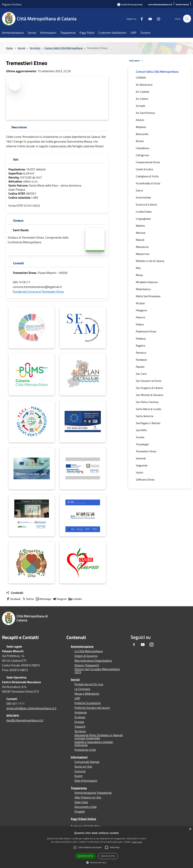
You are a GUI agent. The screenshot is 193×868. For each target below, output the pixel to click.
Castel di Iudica (144, 169)
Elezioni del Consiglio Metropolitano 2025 (97, 671)
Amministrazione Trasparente (93, 793)
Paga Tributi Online (83, 819)
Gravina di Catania (146, 204)
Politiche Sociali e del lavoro (92, 708)
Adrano (140, 120)
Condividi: (15, 593)
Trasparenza (79, 788)
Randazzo (141, 360)
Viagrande (142, 465)
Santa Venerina (145, 416)
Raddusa (141, 338)
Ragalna (140, 346)
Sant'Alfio (141, 430)
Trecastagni (142, 444)
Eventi (79, 776)
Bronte (140, 141)
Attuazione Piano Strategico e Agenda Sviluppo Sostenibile (99, 737)
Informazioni (79, 757)
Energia (79, 722)
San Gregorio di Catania (149, 388)
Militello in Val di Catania (150, 261)
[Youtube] (149, 19)
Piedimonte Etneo (146, 331)
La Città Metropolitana (89, 651)
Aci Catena (142, 99)
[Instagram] (157, 19)
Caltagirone (142, 155)
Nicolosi (140, 303)
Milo (138, 268)
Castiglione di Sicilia (147, 176)
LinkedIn (75, 599)
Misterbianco (143, 289)
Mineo (139, 275)
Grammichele (143, 197)
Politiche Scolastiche (88, 703)
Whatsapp (43, 599)
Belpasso (141, 127)
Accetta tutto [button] (85, 856)
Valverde (141, 458)
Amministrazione (82, 646)
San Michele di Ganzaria (150, 395)
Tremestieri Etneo (146, 451)
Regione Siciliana (12, 4)
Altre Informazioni (86, 781)
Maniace (141, 233)
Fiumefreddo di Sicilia (148, 183)
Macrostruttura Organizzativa (93, 661)
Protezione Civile (85, 750)
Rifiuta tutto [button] (108, 856)
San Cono (141, 374)
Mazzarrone (143, 254)
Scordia (140, 437)
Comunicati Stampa (87, 762)
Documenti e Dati (86, 807)
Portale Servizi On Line (89, 684)
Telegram (60, 599)
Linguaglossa (143, 219)
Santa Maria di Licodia (148, 409)
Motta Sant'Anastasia (148, 296)
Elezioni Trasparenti (87, 665)
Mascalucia (142, 247)
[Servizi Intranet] (182, 5)
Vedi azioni (137, 61)
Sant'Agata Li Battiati (148, 423)
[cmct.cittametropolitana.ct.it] (160, 5)
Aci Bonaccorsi (144, 85)
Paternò (140, 317)
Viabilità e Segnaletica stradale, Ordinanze (94, 744)
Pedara (140, 324)
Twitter (28, 599)
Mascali (140, 240)
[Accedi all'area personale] (130, 4)
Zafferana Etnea (145, 479)
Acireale (140, 106)
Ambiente (81, 713)
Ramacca (141, 353)
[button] (90, 848)
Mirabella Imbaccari (147, 282)
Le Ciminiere (82, 689)
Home (9, 48)
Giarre (139, 190)
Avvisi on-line (83, 767)
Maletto (140, 226)
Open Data (81, 802)
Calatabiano (143, 148)
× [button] (190, 829)
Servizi (22, 48)
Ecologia (80, 717)
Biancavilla (142, 134)
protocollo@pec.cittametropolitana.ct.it (31, 708)
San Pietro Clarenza (147, 402)
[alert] (96, 847)
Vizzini (140, 472)
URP (77, 698)
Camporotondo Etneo (148, 162)
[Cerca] (187, 19)
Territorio (35, 48)
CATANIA (141, 78)
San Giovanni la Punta (149, 381)
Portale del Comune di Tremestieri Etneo (38, 292)
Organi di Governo (86, 656)
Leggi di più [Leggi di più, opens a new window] (137, 842)
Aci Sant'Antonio (145, 113)
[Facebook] (140, 19)
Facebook (13, 599)
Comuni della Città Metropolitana (64, 48)
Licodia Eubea (144, 212)
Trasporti (80, 727)
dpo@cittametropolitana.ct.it (25, 720)
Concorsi (80, 771)
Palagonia (141, 310)
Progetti (80, 812)
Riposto (140, 367)
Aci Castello (142, 92)
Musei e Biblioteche (87, 694)
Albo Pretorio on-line (88, 797)
